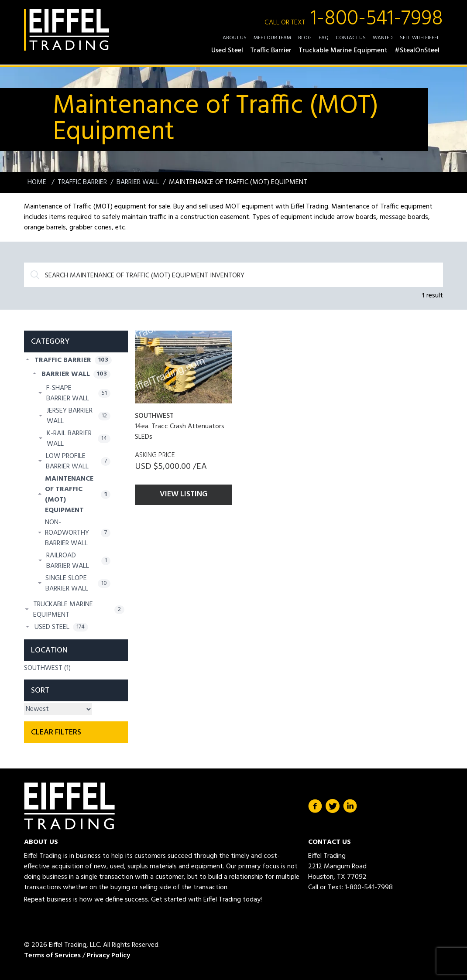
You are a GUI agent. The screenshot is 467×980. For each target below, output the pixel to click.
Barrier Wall (138, 182)
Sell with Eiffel (420, 38)
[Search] (233, 275)
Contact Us (351, 38)
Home (38, 182)
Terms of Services (52, 956)
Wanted (383, 38)
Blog (305, 38)
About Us (235, 38)
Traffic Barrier (82, 182)
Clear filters (56, 732)
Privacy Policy (108, 956)
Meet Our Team (272, 38)
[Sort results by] (58, 709)
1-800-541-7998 (354, 19)
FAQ (324, 38)
